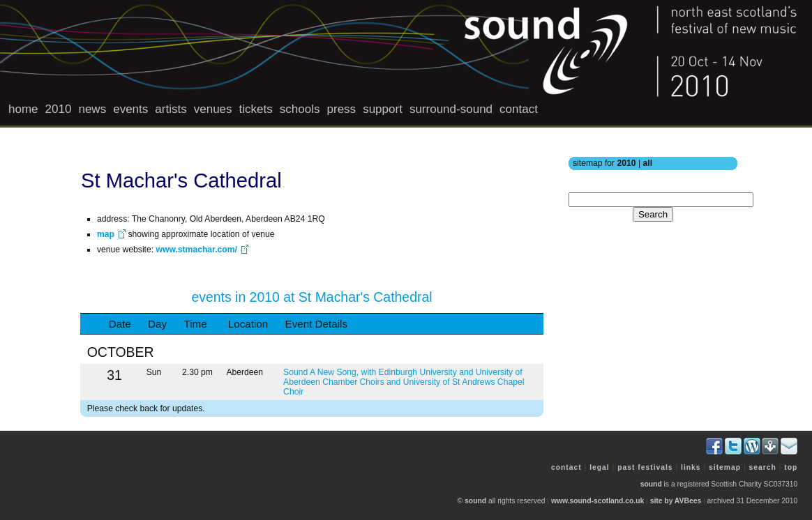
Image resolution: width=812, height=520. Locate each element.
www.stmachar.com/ (196, 250)
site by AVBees (676, 501)
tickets (256, 109)
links (691, 467)
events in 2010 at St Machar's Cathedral (311, 297)
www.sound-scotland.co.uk (597, 501)
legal (600, 467)
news (92, 109)
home (23, 109)
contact (519, 109)
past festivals (645, 467)
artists (171, 109)
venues (213, 109)
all (648, 163)
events (130, 109)
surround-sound (451, 109)
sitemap (725, 467)
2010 (59, 109)
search (763, 467)
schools (300, 109)
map (106, 234)
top (791, 467)
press (342, 109)
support (383, 109)
